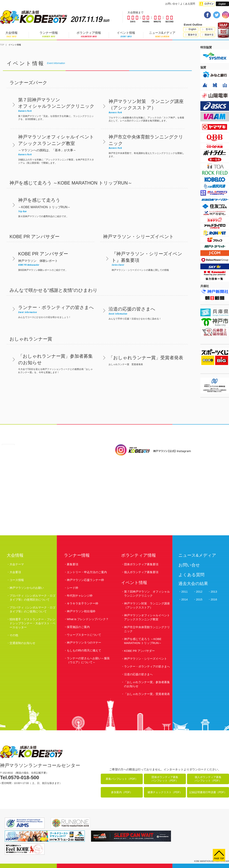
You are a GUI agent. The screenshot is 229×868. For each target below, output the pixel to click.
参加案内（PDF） (122, 792)
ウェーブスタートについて (84, 635)
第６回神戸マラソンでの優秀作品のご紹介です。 (52, 207)
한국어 (209, 29)
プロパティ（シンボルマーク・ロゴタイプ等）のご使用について (32, 609)
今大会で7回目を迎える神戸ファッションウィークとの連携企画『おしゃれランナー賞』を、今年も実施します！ (52, 363)
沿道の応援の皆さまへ (138, 674)
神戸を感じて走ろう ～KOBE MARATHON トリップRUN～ (143, 641)
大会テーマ (17, 564)
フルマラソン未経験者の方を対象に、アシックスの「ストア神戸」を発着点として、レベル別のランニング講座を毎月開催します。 (143, 110)
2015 (199, 599)
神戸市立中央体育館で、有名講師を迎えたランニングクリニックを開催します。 (143, 146)
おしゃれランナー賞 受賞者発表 (143, 360)
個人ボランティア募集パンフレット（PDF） (208, 779)
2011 (184, 592)
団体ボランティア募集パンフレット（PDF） (165, 779)
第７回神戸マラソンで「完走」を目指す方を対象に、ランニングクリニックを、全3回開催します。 (52, 109)
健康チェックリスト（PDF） (165, 792)
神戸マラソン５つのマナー (84, 643)
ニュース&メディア (162, 34)
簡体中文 (209, 35)
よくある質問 (188, 4)
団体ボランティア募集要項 (141, 564)
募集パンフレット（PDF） (122, 779)
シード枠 (73, 588)
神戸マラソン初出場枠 (81, 611)
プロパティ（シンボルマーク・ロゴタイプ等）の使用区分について (32, 598)
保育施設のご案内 (78, 627)
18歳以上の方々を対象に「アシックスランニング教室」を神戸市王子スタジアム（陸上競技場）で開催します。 (52, 149)
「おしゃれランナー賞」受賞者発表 (147, 694)
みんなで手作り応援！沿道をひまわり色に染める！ (143, 313)
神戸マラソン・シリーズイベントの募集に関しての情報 (146, 261)
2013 (214, 592)
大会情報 (11, 34)
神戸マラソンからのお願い (27, 588)
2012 (199, 592)
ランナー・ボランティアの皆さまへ (147, 666)
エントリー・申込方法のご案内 (87, 572)
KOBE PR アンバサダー (139, 651)
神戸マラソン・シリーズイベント (146, 659)
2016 (214, 599)
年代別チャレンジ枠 (80, 596)
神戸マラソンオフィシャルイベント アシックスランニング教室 (147, 617)
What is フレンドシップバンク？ (88, 619)
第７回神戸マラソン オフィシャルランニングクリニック (147, 594)
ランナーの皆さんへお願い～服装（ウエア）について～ (88, 660)
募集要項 (73, 564)
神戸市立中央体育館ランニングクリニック (147, 629)
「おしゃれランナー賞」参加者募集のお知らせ (147, 684)
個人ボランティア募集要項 (141, 572)
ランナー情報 (49, 34)
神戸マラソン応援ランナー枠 (85, 580)
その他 (14, 635)
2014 (184, 599)
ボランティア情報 (89, 34)
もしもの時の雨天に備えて (84, 650)
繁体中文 (193, 35)
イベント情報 (126, 34)
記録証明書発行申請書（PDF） (208, 792)
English (192, 29)
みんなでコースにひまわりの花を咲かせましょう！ (52, 311)
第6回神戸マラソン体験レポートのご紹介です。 (52, 261)
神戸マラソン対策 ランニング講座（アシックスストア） (147, 605)
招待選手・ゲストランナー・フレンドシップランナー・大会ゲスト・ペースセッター (32, 623)
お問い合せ (171, 4)
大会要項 (15, 572)
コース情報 (17, 580)
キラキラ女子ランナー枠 (83, 603)
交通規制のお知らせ (22, 643)
